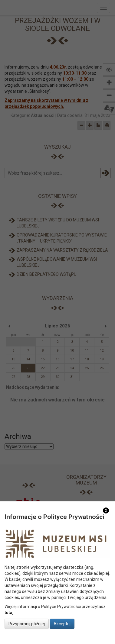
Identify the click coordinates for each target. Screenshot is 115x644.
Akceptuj (62, 624)
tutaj (9, 613)
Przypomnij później (27, 624)
